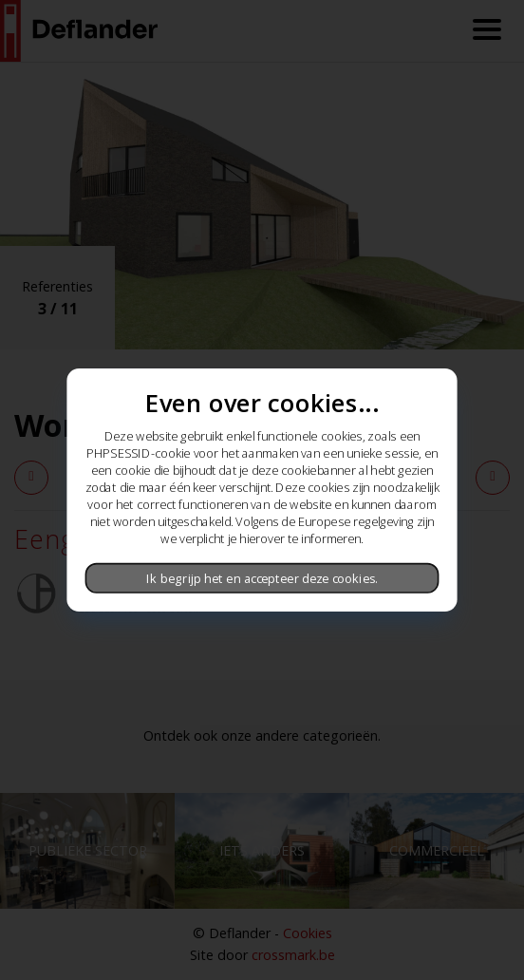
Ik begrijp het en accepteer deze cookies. (262, 578)
